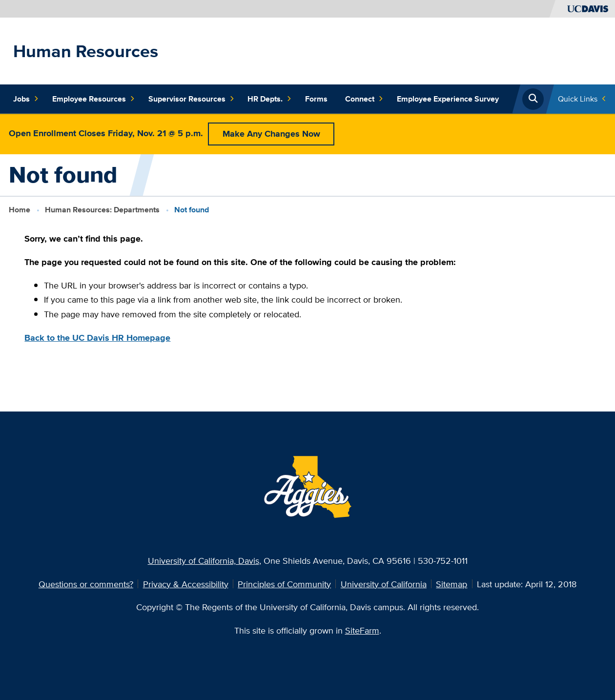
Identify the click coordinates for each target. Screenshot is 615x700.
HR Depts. (269, 99)
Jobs (26, 99)
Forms (316, 99)
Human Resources (86, 51)
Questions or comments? (86, 584)
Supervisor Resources (191, 99)
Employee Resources (93, 99)
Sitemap (451, 584)
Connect (364, 99)
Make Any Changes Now (271, 134)
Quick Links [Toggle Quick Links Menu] (578, 99)
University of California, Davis (204, 560)
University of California (384, 584)
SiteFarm (362, 630)
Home (20, 210)
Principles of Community (284, 584)
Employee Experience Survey (448, 99)
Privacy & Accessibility (186, 584)
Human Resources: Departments (102, 210)
